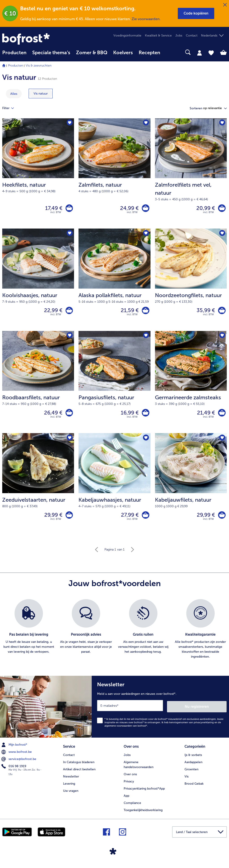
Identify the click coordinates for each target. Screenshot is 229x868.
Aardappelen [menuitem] (193, 765)
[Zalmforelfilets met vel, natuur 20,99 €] (191, 174)
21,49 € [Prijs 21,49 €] (205, 416)
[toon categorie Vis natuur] (41, 94)
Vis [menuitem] (187, 779)
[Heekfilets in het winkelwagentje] (69, 209)
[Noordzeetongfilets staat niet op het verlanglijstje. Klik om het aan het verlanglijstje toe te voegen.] (222, 235)
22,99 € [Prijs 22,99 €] (52, 312)
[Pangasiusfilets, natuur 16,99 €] (114, 385)
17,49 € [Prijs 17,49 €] (52, 209)
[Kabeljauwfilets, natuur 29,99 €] (191, 488)
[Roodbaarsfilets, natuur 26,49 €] (38, 385)
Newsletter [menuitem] (71, 779)
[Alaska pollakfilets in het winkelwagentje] (145, 312)
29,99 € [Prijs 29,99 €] (52, 519)
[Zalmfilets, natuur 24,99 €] (114, 174)
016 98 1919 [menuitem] (14, 770)
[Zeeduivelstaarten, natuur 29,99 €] (38, 488)
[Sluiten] (225, 5)
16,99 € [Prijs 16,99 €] (129, 416)
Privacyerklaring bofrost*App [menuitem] (144, 791)
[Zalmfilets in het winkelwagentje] (145, 209)
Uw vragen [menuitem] (71, 794)
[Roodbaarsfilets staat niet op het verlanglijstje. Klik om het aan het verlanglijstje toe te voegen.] (69, 338)
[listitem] (29, 634)
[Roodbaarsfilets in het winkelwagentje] (69, 416)
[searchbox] (169, 52)
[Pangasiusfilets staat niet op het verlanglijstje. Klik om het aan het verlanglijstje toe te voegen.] (146, 338)
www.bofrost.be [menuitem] (17, 756)
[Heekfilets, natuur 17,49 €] (38, 174)
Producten (16, 66)
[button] (196, 13)
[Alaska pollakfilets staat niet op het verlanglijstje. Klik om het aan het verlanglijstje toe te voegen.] (146, 235)
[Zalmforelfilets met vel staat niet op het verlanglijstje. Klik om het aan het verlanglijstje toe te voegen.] (222, 123)
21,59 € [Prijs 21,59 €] (129, 312)
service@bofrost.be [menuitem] (19, 763)
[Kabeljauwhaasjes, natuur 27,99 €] (114, 488)
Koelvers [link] (123, 53)
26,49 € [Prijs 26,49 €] (52, 416)
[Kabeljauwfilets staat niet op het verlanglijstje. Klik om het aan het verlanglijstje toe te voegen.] (222, 442)
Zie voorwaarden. (146, 19)
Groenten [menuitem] (191, 772)
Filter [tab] (11, 108)
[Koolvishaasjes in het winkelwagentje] (69, 312)
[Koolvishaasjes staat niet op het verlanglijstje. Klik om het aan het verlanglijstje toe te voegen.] (69, 235)
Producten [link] (14, 53)
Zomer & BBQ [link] (92, 53)
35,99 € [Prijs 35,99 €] (205, 312)
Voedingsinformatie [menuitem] (127, 36)
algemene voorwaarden (118, 729)
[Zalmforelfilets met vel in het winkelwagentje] (221, 209)
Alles (14, 94)
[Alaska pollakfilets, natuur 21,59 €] (114, 282)
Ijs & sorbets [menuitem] (193, 758)
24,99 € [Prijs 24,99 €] (128, 209)
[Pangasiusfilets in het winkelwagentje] (145, 416)
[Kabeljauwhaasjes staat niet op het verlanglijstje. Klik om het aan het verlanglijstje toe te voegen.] (146, 442)
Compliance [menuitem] (132, 806)
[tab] (199, 53)
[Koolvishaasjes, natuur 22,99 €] (38, 282)
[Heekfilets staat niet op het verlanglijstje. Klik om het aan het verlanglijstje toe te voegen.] (69, 123)
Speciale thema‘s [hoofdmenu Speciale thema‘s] (51, 53)
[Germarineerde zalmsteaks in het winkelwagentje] (221, 416)
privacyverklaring (204, 726)
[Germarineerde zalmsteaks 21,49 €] (191, 385)
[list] (114, 634)
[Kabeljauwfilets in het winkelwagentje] (221, 519)
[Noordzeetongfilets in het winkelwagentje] (221, 312)
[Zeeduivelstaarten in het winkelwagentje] (69, 519)
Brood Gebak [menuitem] (194, 787)
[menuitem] (14, 55)
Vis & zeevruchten (39, 66)
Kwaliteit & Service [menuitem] (158, 36)
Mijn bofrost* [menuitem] (15, 748)
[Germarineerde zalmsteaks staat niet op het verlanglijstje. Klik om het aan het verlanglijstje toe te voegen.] (222, 338)
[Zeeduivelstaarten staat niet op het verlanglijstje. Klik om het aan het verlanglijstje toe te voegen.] (69, 442)
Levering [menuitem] (69, 787)
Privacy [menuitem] (129, 784)
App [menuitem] (126, 799)
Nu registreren (209, 710)
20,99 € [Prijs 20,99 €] (205, 209)
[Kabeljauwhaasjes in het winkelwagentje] (145, 519)
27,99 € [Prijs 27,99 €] (129, 519)
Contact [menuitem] (192, 36)
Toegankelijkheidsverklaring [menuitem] (143, 813)
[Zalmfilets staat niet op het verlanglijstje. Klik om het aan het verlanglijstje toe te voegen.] (146, 123)
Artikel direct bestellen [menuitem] (79, 772)
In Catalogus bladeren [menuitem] (79, 765)
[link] (36, 39)
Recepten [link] (149, 53)
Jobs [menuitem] (179, 36)
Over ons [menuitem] (130, 777)
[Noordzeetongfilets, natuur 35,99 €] (191, 282)
